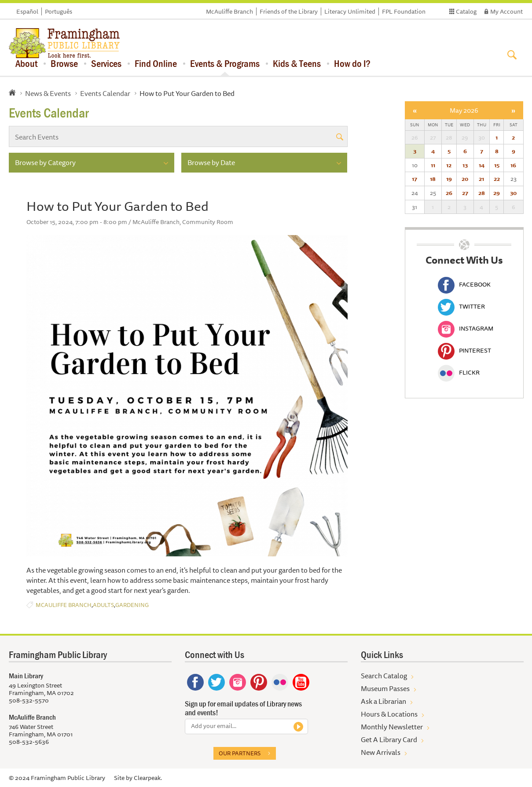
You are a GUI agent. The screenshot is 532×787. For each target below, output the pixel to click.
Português (59, 11)
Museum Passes (385, 688)
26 (449, 193)
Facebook (464, 284)
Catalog (466, 11)
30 (513, 193)
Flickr (459, 372)
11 (433, 165)
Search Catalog (384, 676)
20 (465, 179)
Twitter (461, 306)
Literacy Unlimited (350, 11)
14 (482, 165)
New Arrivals (381, 752)
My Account (506, 11)
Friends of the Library (289, 11)
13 (465, 165)
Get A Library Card (389, 739)
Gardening (132, 605)
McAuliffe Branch (229, 11)
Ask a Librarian (383, 701)
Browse (64, 63)
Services (106, 63)
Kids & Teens (297, 63)
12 (449, 165)
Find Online (156, 63)
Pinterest (464, 350)
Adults (103, 605)
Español (27, 11)
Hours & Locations (389, 714)
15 (497, 165)
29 (497, 193)
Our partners (240, 753)
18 (433, 179)
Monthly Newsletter (392, 727)
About (26, 63)
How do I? (352, 63)
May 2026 (464, 110)
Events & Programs (225, 63)
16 (513, 165)
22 (497, 179)
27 (465, 193)
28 (482, 193)
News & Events (48, 93)
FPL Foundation (404, 11)
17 (415, 179)
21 (481, 179)
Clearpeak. (148, 778)
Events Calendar (105, 93)
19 (449, 179)
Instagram (466, 328)
